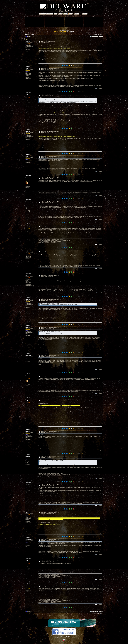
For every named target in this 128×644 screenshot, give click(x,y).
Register (72, 31)
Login (67, 31)
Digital (33, 34)
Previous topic (95, 34)
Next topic (100, 34)
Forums (27, 34)
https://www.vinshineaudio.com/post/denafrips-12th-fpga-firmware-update (54, 48)
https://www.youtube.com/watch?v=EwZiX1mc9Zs (49, 524)
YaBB (57, 638)
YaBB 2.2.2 (69, 637)
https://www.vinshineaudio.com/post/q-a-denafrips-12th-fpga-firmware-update (55, 112)
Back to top (28, 66)
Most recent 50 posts (64, 30)
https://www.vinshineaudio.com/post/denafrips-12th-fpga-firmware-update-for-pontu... (57, 136)
